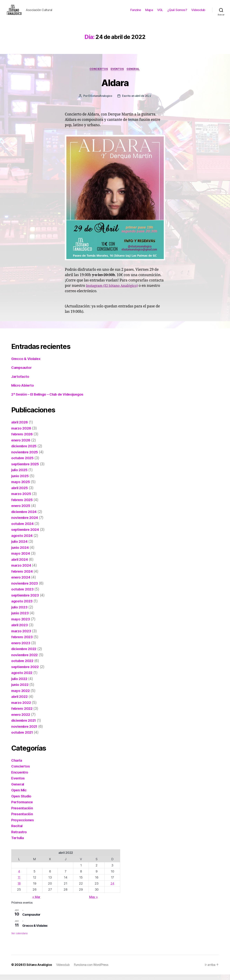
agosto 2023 (22, 607)
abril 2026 (20, 428)
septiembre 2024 (26, 535)
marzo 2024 (22, 571)
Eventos (118, 75)
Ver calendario (20, 939)
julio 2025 (20, 476)
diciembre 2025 (25, 452)
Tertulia (18, 843)
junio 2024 (20, 553)
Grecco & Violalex (27, 364)
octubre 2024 (23, 529)
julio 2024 (20, 547)
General (135, 75)
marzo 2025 (22, 499)
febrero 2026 (23, 440)
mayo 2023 (21, 625)
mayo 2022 (21, 696)
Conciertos (98, 75)
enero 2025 (21, 511)
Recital (17, 832)
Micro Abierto (23, 391)
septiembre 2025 (26, 470)
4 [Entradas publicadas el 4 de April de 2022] (19, 877)
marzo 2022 (22, 708)
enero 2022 (21, 720)
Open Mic (19, 796)
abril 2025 (20, 493)
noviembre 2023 (25, 589)
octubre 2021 (23, 738)
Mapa (149, 13)
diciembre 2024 (25, 517)
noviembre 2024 (25, 523)
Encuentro (20, 778)
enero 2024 (21, 583)
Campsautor (22, 373)
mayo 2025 (21, 487)
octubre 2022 (23, 666)
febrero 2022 (23, 714)
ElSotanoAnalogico (100, 101)
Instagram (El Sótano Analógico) (114, 291)
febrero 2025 (23, 505)
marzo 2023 (22, 637)
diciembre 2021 (25, 726)
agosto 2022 (22, 678)
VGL (160, 13)
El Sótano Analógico (38, 970)
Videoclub (198, 13)
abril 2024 (20, 565)
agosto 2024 (22, 541)
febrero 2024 (23, 577)
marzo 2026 (22, 434)
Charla (17, 766)
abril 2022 (20, 702)
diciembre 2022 (25, 655)
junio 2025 (20, 481)
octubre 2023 (23, 595)
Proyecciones (23, 826)
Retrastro (19, 837)
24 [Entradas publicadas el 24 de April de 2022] (112, 889)
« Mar (36, 902)
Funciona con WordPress (93, 970)
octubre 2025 (23, 464)
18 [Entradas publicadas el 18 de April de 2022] (19, 889)
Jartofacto (20, 382)
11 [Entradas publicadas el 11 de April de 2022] (19, 883)
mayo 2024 (21, 559)
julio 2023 (20, 613)
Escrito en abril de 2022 (137, 101)
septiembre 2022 (26, 672)
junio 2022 (20, 690)
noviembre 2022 (25, 660)
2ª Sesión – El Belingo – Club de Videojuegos (50, 400)
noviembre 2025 (25, 458)
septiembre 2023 (26, 601)
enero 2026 (21, 446)
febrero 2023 (23, 643)
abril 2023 (20, 631)
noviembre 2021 (25, 732)
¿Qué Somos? (177, 13)
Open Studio (22, 802)
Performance (23, 808)
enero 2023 (21, 648)
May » (93, 902)
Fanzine (136, 13)
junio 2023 (20, 619)
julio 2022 (20, 684)
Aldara (115, 88)
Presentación (23, 814)
